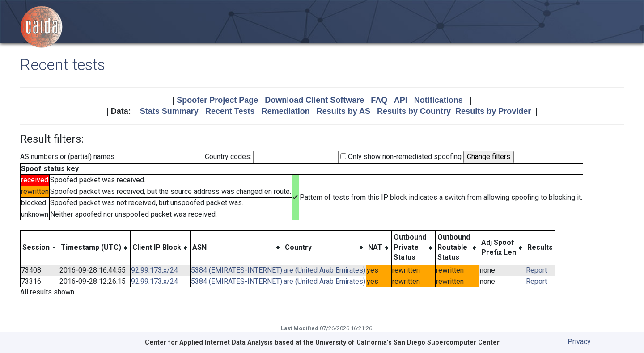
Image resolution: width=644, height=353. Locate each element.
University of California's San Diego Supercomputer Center (407, 342)
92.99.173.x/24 (155, 270)
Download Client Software (314, 100)
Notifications (439, 100)
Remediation (286, 111)
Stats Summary (169, 111)
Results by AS (343, 111)
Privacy (579, 342)
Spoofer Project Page (217, 100)
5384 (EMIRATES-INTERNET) (237, 270)
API (401, 100)
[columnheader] (40, 248)
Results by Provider (493, 111)
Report (536, 270)
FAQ (379, 100)
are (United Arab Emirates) (324, 270)
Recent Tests (230, 111)
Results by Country (414, 111)
